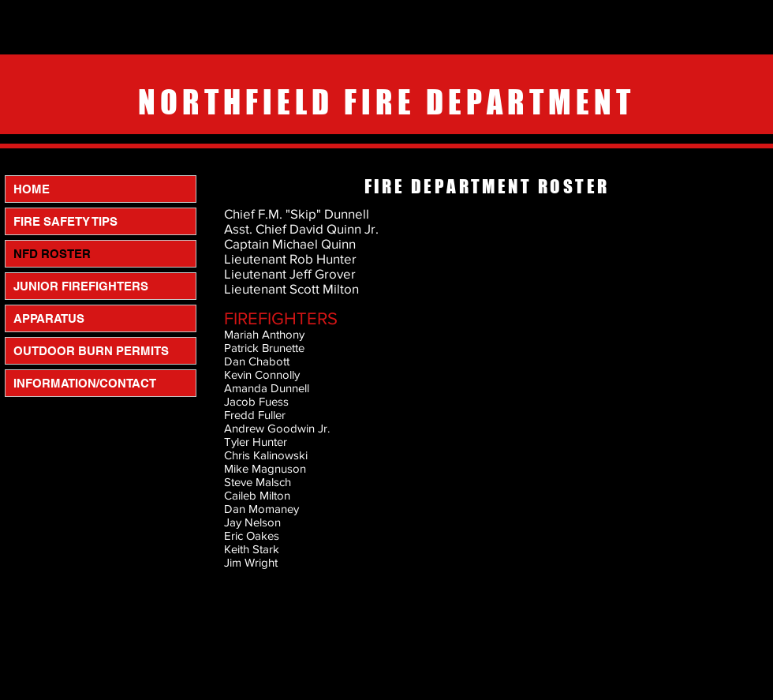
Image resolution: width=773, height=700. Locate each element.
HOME (32, 189)
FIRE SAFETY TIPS (65, 221)
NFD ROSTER (52, 254)
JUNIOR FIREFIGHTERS (81, 286)
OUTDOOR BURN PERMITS (91, 351)
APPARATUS (49, 318)
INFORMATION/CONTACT (85, 383)
